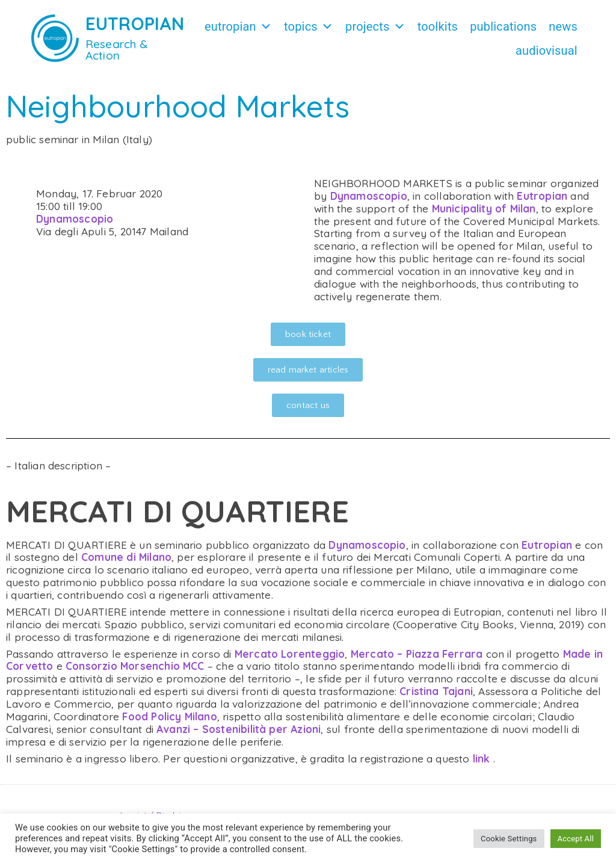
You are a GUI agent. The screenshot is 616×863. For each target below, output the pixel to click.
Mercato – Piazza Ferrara (417, 654)
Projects (375, 26)
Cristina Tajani (436, 691)
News (563, 26)
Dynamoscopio (75, 219)
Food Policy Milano (169, 716)
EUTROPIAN (135, 23)
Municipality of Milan (484, 209)
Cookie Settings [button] (509, 839)
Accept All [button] (576, 839)
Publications (503, 26)
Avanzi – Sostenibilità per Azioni (239, 729)
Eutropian (238, 26)
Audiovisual (547, 51)
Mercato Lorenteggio (290, 654)
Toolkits (438, 26)
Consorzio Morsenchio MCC (135, 666)
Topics (309, 26)
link (482, 759)
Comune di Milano (126, 557)
